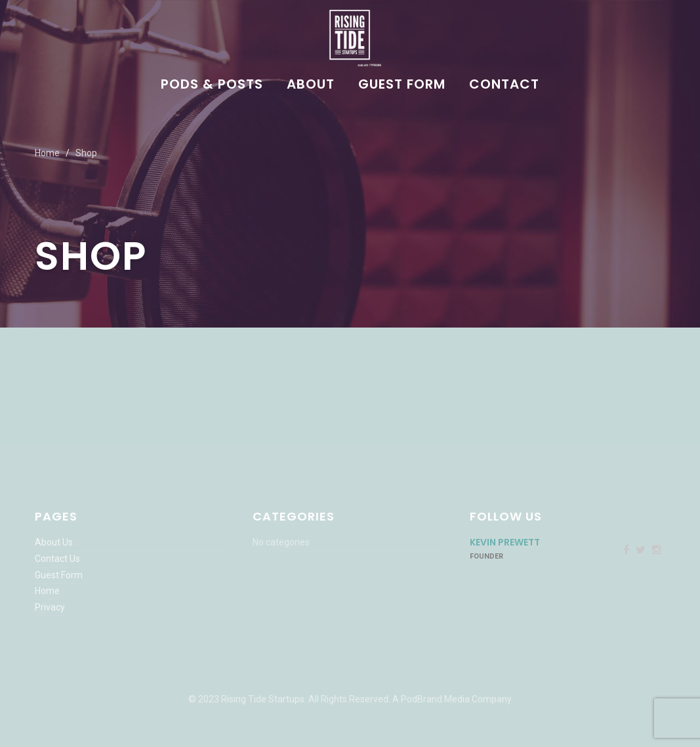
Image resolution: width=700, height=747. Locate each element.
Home (47, 153)
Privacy (50, 607)
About (311, 85)
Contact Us (57, 559)
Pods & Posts (212, 85)
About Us (54, 542)
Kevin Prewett (505, 542)
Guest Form (402, 85)
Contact (504, 85)
